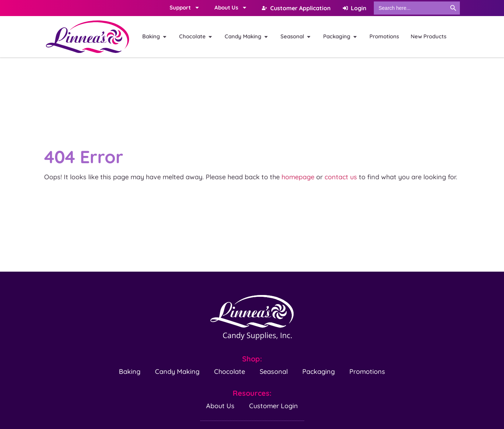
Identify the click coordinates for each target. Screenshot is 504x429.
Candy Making (177, 371)
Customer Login (274, 406)
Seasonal (274, 371)
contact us (341, 177)
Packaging (319, 371)
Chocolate (230, 371)
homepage (298, 177)
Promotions (367, 371)
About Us (220, 406)
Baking (130, 371)
